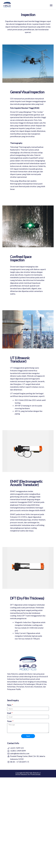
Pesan (10, 812)
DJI (17, 202)
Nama (9, 796)
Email (9, 804)
